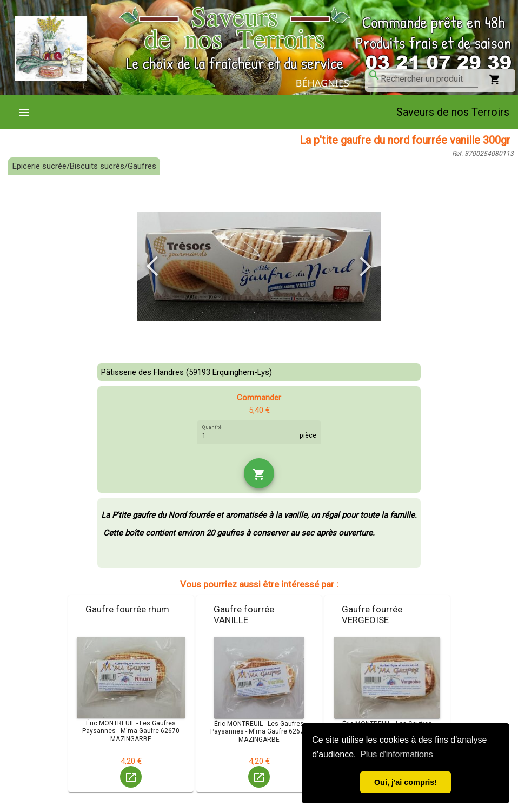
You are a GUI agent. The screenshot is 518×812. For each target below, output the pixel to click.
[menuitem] (28, 112)
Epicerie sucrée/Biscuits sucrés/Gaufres (84, 166)
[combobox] (429, 79)
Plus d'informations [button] (397, 754)
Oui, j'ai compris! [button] (406, 782)
